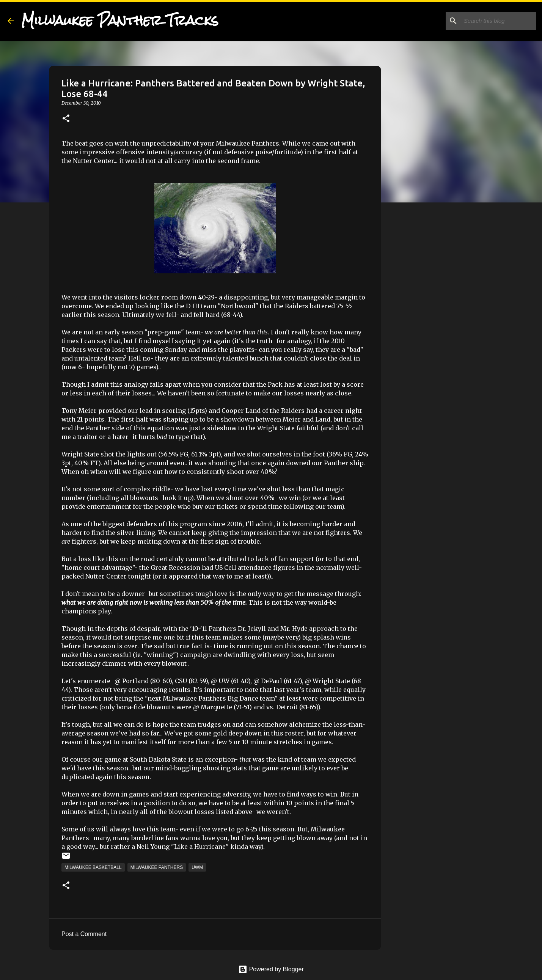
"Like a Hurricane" (200, 847)
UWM (197, 867)
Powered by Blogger (271, 969)
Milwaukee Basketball (93, 867)
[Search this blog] (496, 21)
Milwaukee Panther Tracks (120, 20)
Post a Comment (84, 934)
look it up (177, 498)
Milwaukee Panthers (157, 867)
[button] (66, 119)
